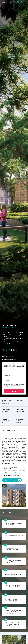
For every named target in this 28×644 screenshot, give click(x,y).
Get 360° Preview (13, 480)
